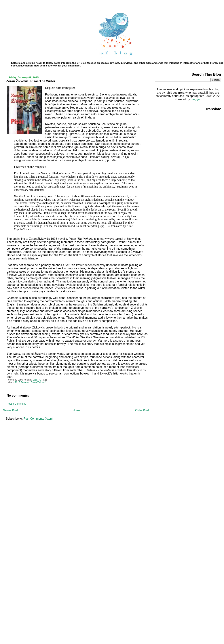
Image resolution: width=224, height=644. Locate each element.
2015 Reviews (22, 382)
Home (77, 410)
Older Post (142, 410)
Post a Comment (16, 404)
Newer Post (10, 410)
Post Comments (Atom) (39, 419)
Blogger (196, 99)
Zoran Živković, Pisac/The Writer (31, 81)
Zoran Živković (38, 382)
